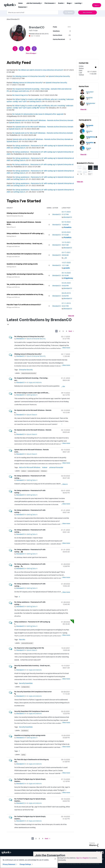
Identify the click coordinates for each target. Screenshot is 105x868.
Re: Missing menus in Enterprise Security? (29, 76)
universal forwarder (34, 471)
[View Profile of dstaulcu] (89, 131)
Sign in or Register (83, 858)
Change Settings (25, 864)
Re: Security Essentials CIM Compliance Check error (33, 692)
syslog (23, 755)
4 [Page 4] (66, 331)
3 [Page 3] (63, 331)
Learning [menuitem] (78, 3)
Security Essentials (26, 683)
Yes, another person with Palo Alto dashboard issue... (26, 284)
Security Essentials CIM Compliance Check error (24, 254)
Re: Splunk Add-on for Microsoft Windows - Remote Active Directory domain (43, 120)
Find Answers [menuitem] (49, 3)
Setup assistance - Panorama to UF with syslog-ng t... (26, 233)
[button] (80, 168)
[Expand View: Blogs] (72, 3)
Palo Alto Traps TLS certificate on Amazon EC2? (24, 305)
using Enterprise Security (29, 373)
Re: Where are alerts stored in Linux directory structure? (41, 70)
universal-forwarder (56, 467)
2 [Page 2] (60, 331)
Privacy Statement (9, 864)
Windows (44, 471)
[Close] (55, 859)
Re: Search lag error (20, 95)
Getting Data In (35, 101)
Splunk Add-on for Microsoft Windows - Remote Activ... (24, 223)
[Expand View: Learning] (82, 3)
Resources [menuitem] (22, 7)
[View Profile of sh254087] (90, 92)
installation (25, 731)
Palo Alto (22, 640)
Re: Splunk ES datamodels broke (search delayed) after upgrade (38, 114)
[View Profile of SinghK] (89, 148)
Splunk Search (15, 122)
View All (71, 316)
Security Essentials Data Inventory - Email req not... (25, 244)
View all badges (31, 53)
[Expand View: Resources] (27, 7)
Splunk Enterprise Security (59, 76)
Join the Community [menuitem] (34, 3)
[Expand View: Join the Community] (41, 3)
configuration (25, 687)
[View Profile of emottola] (89, 98)
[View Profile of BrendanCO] (57, 214)
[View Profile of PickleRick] (68, 227)
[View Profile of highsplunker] (91, 103)
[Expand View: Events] (64, 3)
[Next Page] (71, 331)
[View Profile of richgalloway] (68, 278)
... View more (66, 348)
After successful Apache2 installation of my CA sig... (25, 294)
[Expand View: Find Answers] (55, 3)
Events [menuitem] (61, 3)
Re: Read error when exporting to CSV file (29, 648)
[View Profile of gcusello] (67, 268)
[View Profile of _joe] (65, 258)
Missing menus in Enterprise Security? (28, 82)
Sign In (97, 5)
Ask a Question (87, 12)
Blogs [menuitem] (69, 3)
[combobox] (41, 12)
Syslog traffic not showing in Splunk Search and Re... (25, 274)
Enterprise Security (26, 370)
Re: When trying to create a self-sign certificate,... (32, 393)
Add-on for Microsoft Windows (30, 467)
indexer (45, 467)
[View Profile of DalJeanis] (90, 125)
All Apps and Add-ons (20, 91)
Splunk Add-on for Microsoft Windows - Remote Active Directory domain (42, 139)
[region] (29, 862)
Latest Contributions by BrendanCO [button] (39, 320)
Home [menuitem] (20, 3)
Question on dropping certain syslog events (22, 264)
